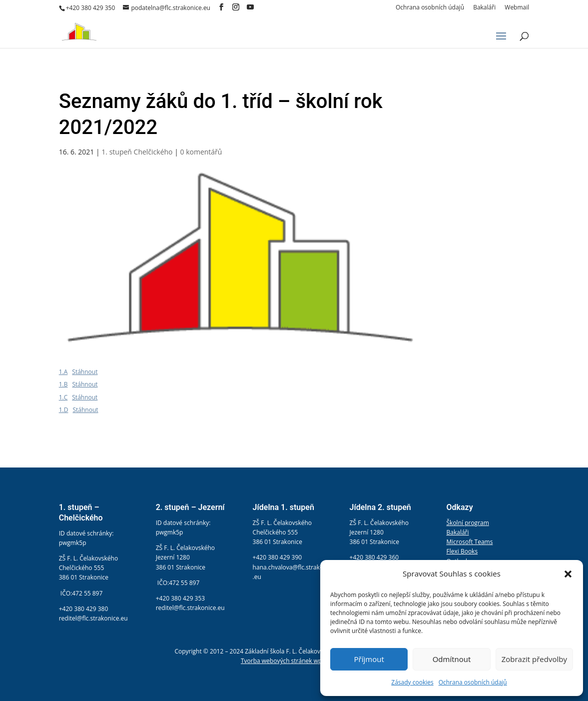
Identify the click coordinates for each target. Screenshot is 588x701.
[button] (568, 574)
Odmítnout (452, 659)
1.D (64, 410)
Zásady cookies (412, 682)
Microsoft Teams (470, 542)
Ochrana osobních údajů (473, 682)
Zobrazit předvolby (534, 659)
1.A (63, 372)
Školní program (468, 523)
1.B (63, 384)
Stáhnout (85, 372)
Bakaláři (484, 8)
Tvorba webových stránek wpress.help (294, 661)
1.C (63, 397)
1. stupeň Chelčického (137, 152)
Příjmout (369, 659)
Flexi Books (462, 551)
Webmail (517, 8)
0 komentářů (201, 152)
